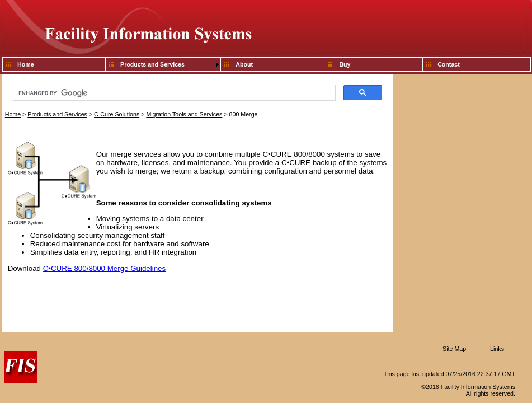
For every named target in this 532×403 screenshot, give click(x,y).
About (244, 64)
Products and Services (152, 64)
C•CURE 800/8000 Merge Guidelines (105, 268)
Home (26, 64)
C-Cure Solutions (117, 114)
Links (497, 349)
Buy (345, 64)
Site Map (454, 349)
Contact (449, 64)
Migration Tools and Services (184, 114)
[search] (173, 93)
